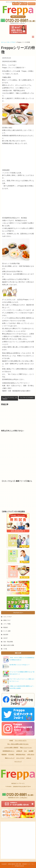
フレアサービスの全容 (26, 398)
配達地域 (32, 4)
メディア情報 (7, 624)
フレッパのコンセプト (21, 740)
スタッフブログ (11, 42)
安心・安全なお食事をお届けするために (18, 744)
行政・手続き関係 (8, 642)
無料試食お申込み (21, 754)
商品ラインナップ (10, 758)
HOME (16, 4)
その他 (5, 649)
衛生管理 (6, 635)
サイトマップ (18, 761)
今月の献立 (11, 754)
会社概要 (23, 4)
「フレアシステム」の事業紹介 (10, 398)
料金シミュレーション (26, 748)
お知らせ (29, 758)
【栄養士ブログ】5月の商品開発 (13, 512)
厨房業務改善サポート (9, 751)
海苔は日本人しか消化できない (13, 431)
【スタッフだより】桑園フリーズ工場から (17, 481)
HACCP (5, 638)
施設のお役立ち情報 (9, 645)
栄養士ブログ (7, 620)
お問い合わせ (31, 754)
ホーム (3, 42)
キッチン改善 (7, 631)
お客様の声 (19, 751)
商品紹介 (6, 627)
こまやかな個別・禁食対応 (11, 748)
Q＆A (25, 751)
